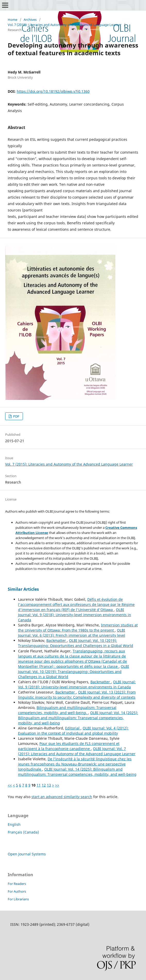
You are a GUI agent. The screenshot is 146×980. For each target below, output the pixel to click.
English (14, 824)
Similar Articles (23, 589)
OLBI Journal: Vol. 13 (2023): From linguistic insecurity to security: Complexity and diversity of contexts (77, 695)
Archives (30, 20)
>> (57, 785)
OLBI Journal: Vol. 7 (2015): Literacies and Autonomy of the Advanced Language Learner (77, 751)
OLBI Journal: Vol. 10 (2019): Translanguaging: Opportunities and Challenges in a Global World (76, 643)
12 (44, 785)
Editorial (73, 728)
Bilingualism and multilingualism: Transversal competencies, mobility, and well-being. (67, 710)
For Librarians (18, 899)
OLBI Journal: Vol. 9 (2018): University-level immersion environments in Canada (75, 615)
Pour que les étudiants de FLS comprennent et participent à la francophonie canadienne (69, 746)
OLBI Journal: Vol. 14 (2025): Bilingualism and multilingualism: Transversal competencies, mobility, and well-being (78, 718)
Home (12, 20)
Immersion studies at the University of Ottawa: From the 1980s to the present (78, 628)
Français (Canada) (23, 832)
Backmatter (57, 640)
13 (49, 785)
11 (39, 785)
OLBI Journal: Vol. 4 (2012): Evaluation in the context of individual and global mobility (73, 731)
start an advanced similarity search (62, 797)
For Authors (17, 891)
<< (10, 785)
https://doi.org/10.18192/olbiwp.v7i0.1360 (53, 91)
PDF (16, 416)
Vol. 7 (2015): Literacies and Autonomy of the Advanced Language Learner (65, 25)
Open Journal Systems (27, 854)
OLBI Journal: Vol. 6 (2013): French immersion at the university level (72, 633)
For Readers (17, 884)
